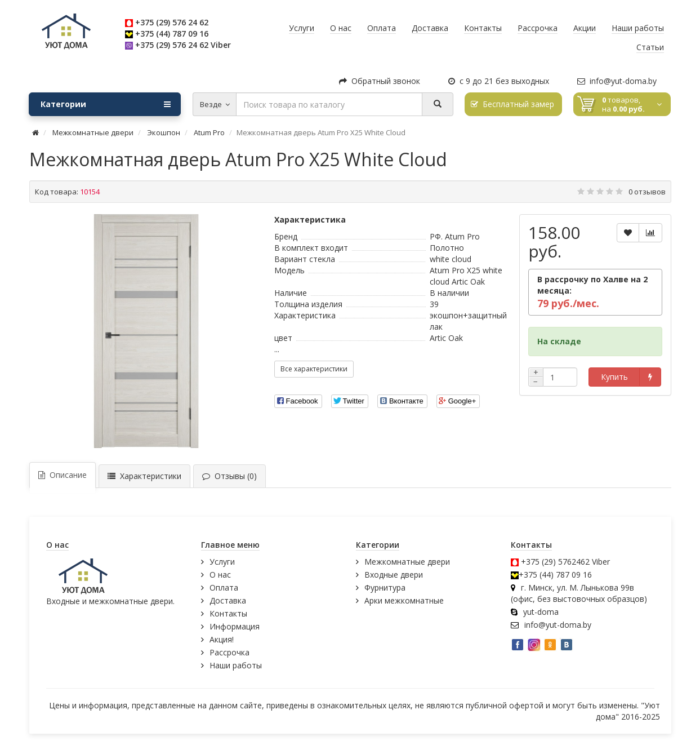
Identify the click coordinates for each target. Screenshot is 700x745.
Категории (106, 104)
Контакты (228, 613)
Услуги (222, 562)
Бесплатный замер (512, 104)
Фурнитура (385, 587)
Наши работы (236, 665)
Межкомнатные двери (407, 562)
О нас (220, 575)
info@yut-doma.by (617, 81)
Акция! (222, 639)
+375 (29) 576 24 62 (172, 22)
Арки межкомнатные (404, 600)
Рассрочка (229, 652)
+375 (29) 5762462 (555, 562)
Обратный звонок (380, 81)
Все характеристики (314, 369)
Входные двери (394, 575)
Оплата (224, 587)
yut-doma (541, 612)
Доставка (228, 600)
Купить (614, 377)
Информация (235, 626)
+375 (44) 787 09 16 (172, 34)
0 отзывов (647, 192)
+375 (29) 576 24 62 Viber (183, 45)
